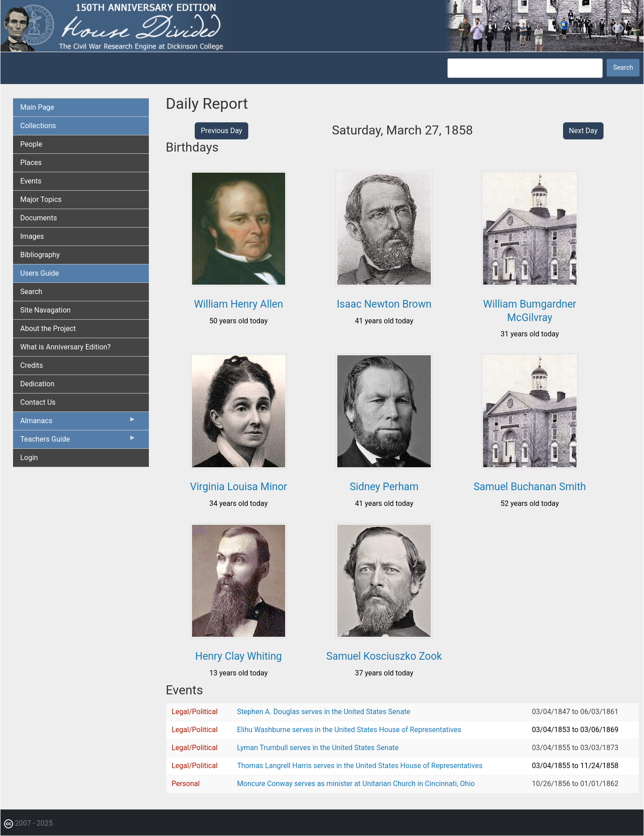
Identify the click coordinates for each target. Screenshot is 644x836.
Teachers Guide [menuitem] (78, 441)
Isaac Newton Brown (384, 304)
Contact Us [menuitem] (38, 402)
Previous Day (221, 131)
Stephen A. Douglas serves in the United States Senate (324, 712)
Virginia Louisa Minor (238, 487)
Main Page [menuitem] (37, 107)
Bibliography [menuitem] (40, 255)
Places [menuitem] (31, 163)
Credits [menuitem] (32, 365)
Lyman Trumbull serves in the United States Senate (318, 748)
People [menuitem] (31, 144)
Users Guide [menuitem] (40, 273)
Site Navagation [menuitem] (45, 310)
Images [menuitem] (32, 236)
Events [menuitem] (31, 181)
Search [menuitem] (31, 292)
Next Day (583, 131)
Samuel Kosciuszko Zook (384, 656)
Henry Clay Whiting (239, 656)
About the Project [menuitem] (48, 329)
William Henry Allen (238, 304)
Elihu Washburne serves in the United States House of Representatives (349, 730)
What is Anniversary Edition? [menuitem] (65, 347)
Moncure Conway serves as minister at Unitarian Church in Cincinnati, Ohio (356, 784)
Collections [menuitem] (38, 126)
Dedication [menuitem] (37, 384)
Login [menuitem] (29, 458)
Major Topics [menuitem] (41, 199)
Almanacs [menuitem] (78, 423)
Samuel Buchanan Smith (530, 487)
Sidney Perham (384, 487)
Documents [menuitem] (39, 218)
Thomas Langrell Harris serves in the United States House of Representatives (360, 766)
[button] (239, 283)
